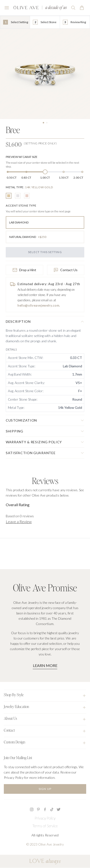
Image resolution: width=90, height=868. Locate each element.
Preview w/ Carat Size (22, 157)
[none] (29, 187)
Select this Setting (45, 252)
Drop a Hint (24, 270)
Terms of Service (45, 826)
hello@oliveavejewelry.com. (39, 305)
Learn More (45, 665)
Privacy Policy (45, 818)
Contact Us (66, 270)
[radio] (9, 196)
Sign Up (45, 789)
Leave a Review (19, 521)
